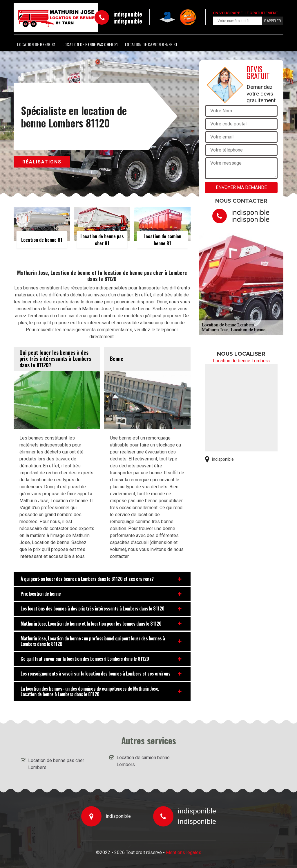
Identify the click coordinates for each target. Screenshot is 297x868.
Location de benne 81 (36, 44)
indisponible (128, 14)
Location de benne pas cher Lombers (56, 764)
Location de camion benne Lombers (143, 761)
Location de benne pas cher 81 (90, 44)
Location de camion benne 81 (151, 44)
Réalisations (42, 162)
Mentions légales (184, 852)
